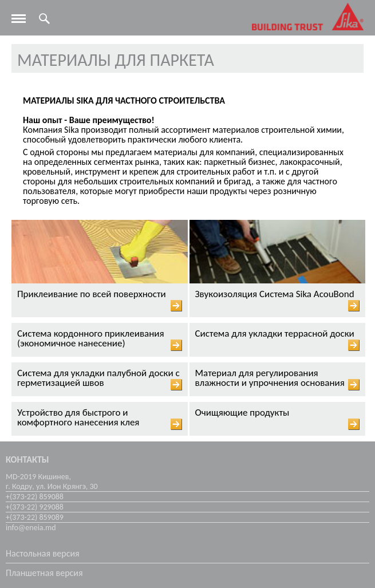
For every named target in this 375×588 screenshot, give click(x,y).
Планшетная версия (44, 573)
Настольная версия (43, 553)
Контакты (27, 459)
